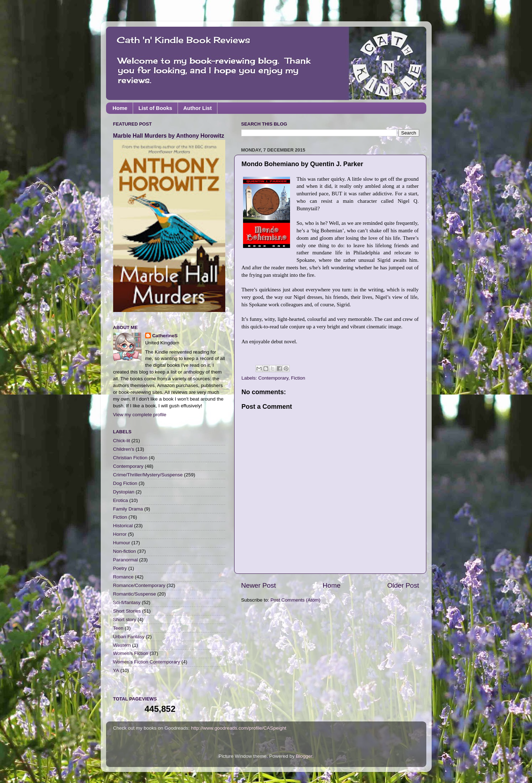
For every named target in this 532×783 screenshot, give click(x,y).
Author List (197, 108)
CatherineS (165, 336)
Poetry (120, 568)
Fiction (298, 378)
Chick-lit (122, 441)
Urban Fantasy (129, 637)
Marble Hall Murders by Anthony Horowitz (169, 136)
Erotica (121, 500)
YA (116, 670)
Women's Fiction (131, 653)
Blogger (304, 756)
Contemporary (273, 378)
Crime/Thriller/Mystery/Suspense (148, 475)
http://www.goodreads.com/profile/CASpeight (239, 728)
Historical (123, 526)
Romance (123, 577)
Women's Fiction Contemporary (147, 662)
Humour (122, 543)
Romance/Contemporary (139, 585)
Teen (118, 628)
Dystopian (124, 492)
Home (120, 108)
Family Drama (128, 509)
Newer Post (259, 585)
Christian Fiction (130, 458)
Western (122, 645)
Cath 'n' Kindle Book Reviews (183, 40)
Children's (124, 449)
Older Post (403, 585)
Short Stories (127, 611)
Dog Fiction (125, 483)
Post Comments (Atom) (295, 600)
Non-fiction (125, 551)
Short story (125, 620)
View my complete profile (140, 415)
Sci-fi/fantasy (127, 602)
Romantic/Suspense (135, 594)
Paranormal (126, 560)
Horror (120, 534)
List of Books (155, 108)
